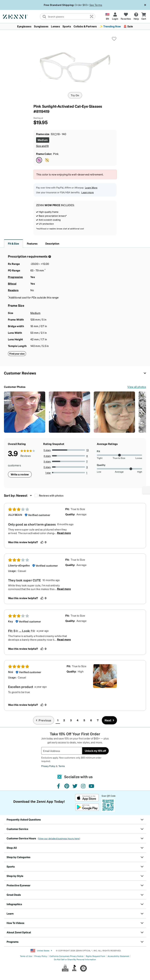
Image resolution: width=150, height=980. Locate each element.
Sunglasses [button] (41, 26)
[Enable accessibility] (146, 490)
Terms (62, 766)
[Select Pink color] (39, 160)
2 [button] (64, 720)
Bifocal (12, 284)
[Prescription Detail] (49, 257)
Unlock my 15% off (95, 751)
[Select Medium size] (43, 140)
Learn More (91, 187)
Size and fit (42, 146)
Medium (35, 313)
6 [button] (91, 720)
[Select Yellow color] (47, 160)
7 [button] (98, 720)
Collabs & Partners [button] (85, 26)
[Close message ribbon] (145, 5)
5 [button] (84, 720)
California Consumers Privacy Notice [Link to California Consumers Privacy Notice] (66, 956)
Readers (13, 290)
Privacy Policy (48, 766)
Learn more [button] (88, 192)
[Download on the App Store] (87, 798)
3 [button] (71, 720)
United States (41, 951)
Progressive (15, 277)
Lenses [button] (55, 26)
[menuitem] (75, 26)
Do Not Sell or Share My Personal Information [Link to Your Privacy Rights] (75, 959)
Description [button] (52, 243)
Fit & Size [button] (13, 243)
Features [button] (32, 243)
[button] (91, 16)
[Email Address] (62, 751)
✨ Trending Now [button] (110, 26)
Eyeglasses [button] (24, 26)
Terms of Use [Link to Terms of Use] (26, 956)
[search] (64, 16)
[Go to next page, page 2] (109, 720)
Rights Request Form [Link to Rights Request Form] (96, 956)
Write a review (20, 474)
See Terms (96, 5)
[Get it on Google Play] (87, 807)
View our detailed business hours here (59, 838)
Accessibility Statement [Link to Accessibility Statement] (118, 956)
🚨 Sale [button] (128, 26)
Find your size (17, 354)
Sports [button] (67, 26)
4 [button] (78, 720)
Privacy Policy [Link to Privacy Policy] (41, 956)
